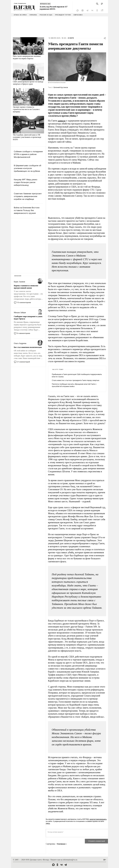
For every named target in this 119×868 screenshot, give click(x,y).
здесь (48, 823)
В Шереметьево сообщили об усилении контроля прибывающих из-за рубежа (27, 168)
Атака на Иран (20, 15)
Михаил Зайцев (20, 312)
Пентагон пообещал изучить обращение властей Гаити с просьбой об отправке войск (74, 385)
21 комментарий (23, 362)
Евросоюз (78, 15)
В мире (71, 38)
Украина (33, 15)
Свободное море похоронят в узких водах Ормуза (28, 318)
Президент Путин (63, 15)
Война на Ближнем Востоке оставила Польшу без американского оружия (27, 210)
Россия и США (46, 15)
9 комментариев (24, 333)
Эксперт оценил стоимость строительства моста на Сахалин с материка (26, 109)
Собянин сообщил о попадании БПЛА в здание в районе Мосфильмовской (28, 154)
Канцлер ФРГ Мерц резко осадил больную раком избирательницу (26, 182)
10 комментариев (24, 302)
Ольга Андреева (20, 343)
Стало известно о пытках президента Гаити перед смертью (76, 380)
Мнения (18, 276)
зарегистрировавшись (98, 819)
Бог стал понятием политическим (28, 347)
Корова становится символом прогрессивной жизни (26, 287)
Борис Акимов (19, 282)
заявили (62, 121)
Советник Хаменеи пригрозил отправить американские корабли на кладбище (28, 196)
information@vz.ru (70, 860)
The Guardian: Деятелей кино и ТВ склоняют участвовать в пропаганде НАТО (27, 137)
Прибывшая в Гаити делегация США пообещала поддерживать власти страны (77, 375)
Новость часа (46, 4)
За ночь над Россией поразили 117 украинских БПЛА (54, 8)
